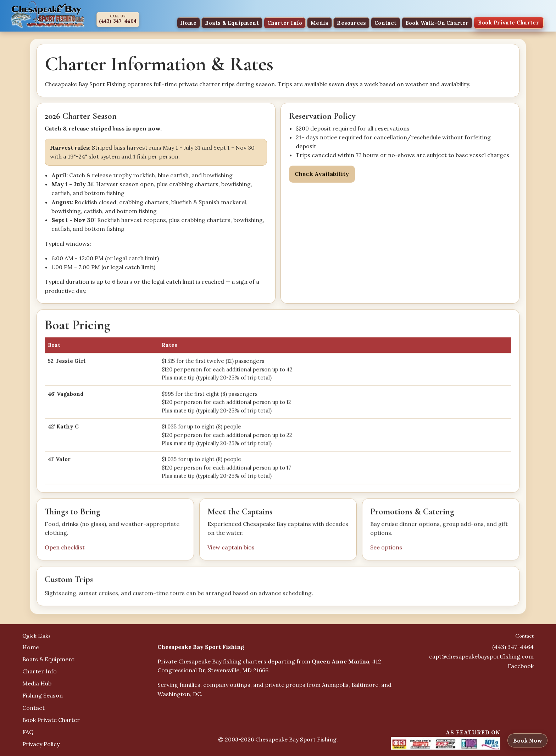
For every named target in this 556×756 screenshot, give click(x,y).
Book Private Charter (508, 23)
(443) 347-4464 (118, 21)
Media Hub (37, 683)
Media (319, 23)
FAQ (28, 732)
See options (386, 548)
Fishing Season (43, 695)
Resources (351, 23)
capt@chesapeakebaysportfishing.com (481, 656)
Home (188, 23)
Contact (385, 23)
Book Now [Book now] (527, 741)
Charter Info (285, 23)
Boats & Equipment (232, 23)
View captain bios (231, 548)
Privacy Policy (41, 744)
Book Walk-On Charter (437, 23)
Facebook (521, 666)
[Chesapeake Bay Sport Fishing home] (48, 14)
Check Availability (322, 174)
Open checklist (65, 548)
